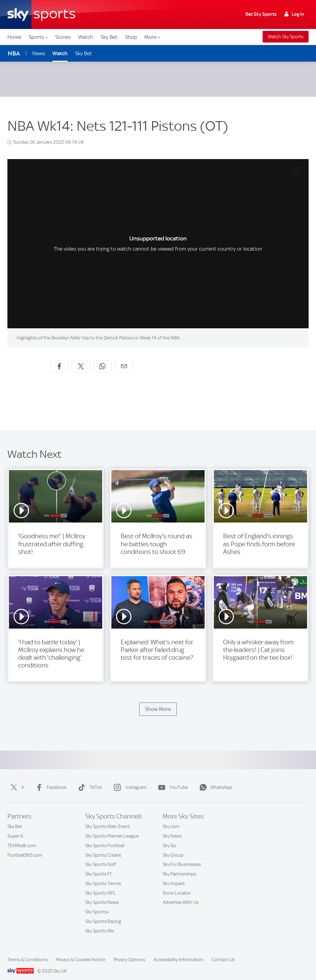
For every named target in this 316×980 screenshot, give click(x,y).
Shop (131, 37)
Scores (63, 37)
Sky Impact (174, 876)
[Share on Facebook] (59, 359)
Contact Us (223, 952)
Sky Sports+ (97, 904)
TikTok (89, 780)
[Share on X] (81, 359)
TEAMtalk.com (22, 838)
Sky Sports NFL (100, 886)
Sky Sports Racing (103, 914)
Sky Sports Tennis (103, 876)
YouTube (172, 780)
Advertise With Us (181, 895)
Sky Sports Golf (100, 857)
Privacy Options (129, 952)
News (39, 53)
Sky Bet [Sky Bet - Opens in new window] (83, 53)
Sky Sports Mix (100, 924)
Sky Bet (109, 37)
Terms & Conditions (27, 952)
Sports (38, 37)
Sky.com (171, 819)
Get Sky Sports (261, 14)
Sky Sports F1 (98, 867)
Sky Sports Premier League (112, 829)
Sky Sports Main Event (108, 819)
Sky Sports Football (105, 838)
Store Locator (177, 886)
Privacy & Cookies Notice (81, 952)
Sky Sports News (102, 895)
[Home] (41, 14)
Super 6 (15, 829)
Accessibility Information (178, 952)
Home (14, 37)
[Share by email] (124, 359)
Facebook (50, 780)
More (152, 37)
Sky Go (169, 838)
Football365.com (25, 848)
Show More (158, 702)
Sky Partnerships (179, 867)
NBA (14, 53)
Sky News (172, 829)
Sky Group (173, 848)
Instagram (129, 780)
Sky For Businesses (182, 857)
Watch (86, 37)
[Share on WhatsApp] (102, 359)
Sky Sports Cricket (103, 848)
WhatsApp (214, 780)
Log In (294, 14)
